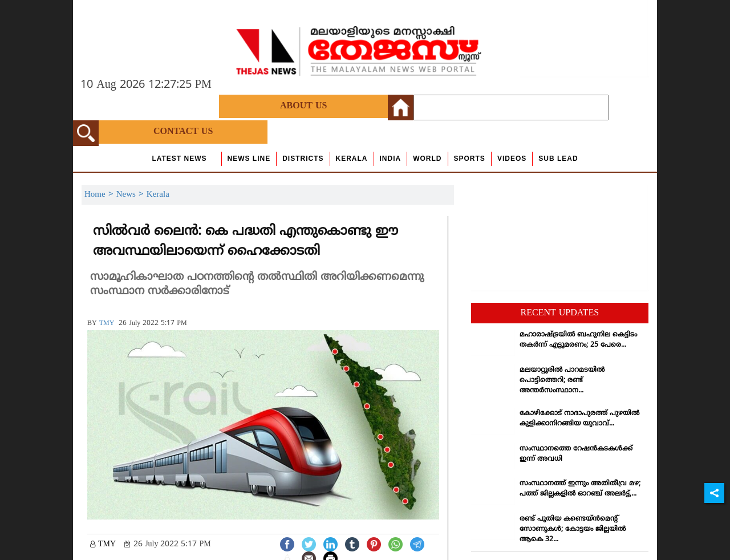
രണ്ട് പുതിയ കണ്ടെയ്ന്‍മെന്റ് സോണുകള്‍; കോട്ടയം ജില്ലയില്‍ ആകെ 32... (573, 529)
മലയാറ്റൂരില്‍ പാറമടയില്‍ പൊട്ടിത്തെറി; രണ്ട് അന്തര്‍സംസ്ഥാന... (562, 381)
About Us (303, 106)
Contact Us (183, 132)
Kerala (352, 159)
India (391, 159)
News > (131, 195)
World (427, 159)
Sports (470, 159)
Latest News (179, 159)
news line (249, 159)
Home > (100, 195)
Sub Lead (558, 159)
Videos (512, 159)
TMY (107, 324)
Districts (303, 159)
